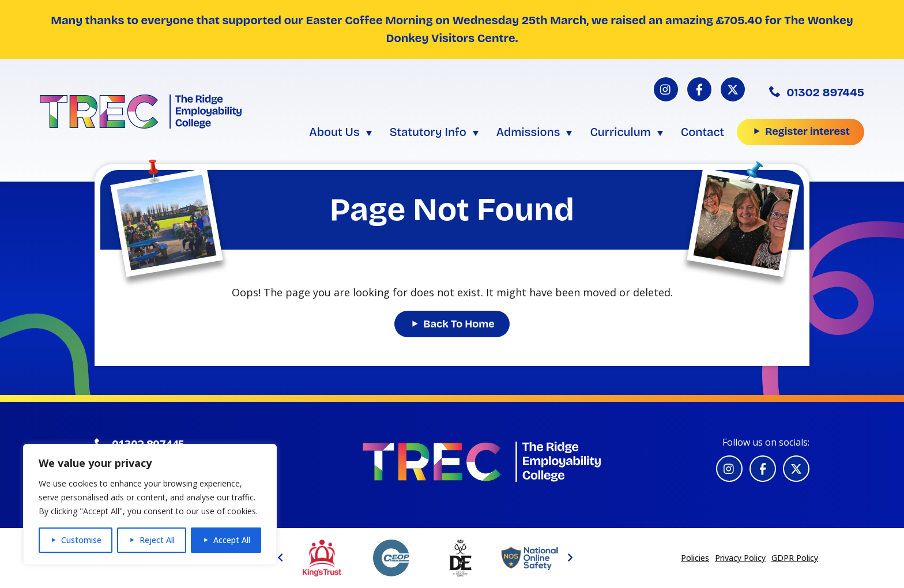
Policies (695, 558)
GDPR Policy (795, 558)
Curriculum (620, 132)
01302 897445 (817, 92)
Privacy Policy (740, 558)
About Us (334, 132)
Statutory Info (428, 132)
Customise (81, 540)
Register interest (807, 131)
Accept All (232, 540)
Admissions (528, 132)
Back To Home (459, 324)
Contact (703, 132)
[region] (150, 504)
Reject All (157, 540)
